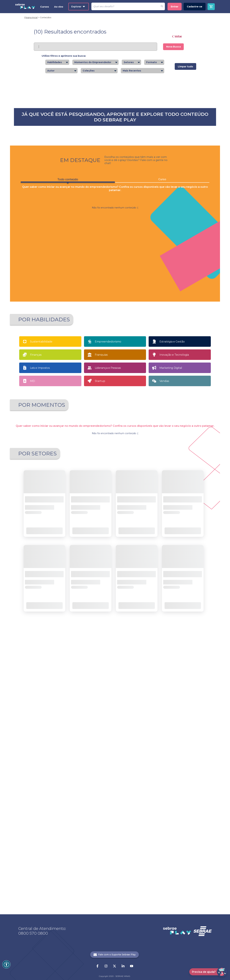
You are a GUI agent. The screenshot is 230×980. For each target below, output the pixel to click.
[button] (96, 807)
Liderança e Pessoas (108, 589)
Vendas (164, 602)
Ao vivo (59, 7)
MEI (33, 602)
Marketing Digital (171, 589)
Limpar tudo (185, 67)
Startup (100, 602)
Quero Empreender (93, 645)
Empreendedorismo (108, 563)
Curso (162, 401)
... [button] (118, 807)
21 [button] (123, 807)
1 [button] (107, 807)
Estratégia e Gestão (172, 563)
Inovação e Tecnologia (174, 576)
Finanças (36, 576)
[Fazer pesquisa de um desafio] (162, 6)
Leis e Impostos (40, 589)
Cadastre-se (195, 7)
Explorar (78, 7)
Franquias (101, 576)
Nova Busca (173, 47)
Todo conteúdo (68, 402)
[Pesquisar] (125, 6)
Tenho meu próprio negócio (189, 645)
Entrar (175, 7)
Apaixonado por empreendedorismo (43, 646)
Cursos (45, 7)
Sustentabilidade (41, 563)
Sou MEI (141, 645)
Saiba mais (46, 154)
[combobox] (63, 62)
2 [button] (112, 807)
